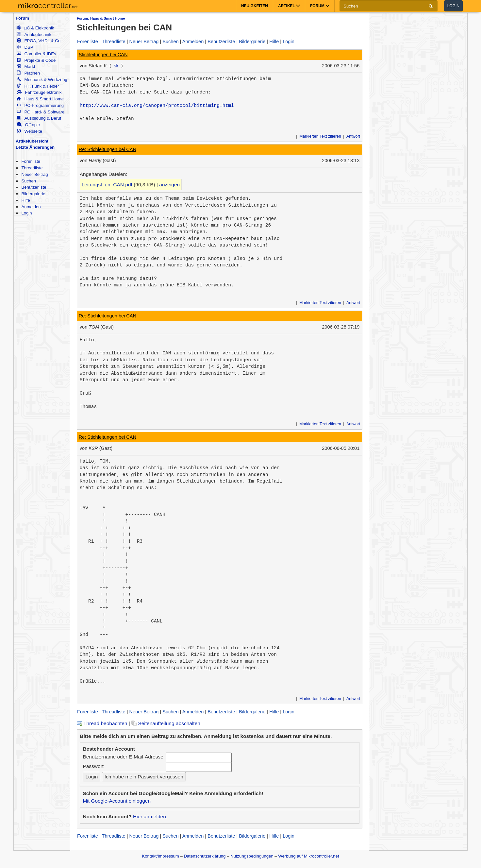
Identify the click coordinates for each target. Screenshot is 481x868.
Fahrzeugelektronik (39, 92)
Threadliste (32, 168)
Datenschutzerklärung (205, 856)
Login (453, 6)
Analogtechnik (34, 34)
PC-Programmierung (40, 105)
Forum (22, 18)
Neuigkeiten (255, 6)
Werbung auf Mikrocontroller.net (308, 856)
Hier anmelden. (150, 817)
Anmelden (31, 207)
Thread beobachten (102, 723)
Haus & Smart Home (40, 99)
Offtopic (28, 125)
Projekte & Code (36, 60)
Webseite (29, 131)
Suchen (29, 181)
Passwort (93, 766)
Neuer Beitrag (34, 174)
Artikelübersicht (32, 141)
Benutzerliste (34, 187)
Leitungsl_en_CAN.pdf (107, 185)
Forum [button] (320, 6)
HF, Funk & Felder (38, 86)
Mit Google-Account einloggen (117, 801)
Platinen (28, 73)
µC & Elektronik (35, 28)
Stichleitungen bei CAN (103, 55)
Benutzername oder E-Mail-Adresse (123, 757)
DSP (25, 47)
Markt (26, 67)
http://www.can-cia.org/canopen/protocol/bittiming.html (157, 106)
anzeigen (169, 185)
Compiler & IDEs (36, 54)
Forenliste (31, 161)
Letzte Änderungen (35, 147)
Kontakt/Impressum (160, 856)
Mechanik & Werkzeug (42, 80)
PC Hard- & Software (41, 112)
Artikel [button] (289, 6)
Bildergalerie (33, 194)
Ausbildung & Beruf (39, 118)
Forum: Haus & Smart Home (101, 18)
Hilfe (25, 200)
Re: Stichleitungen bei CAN (108, 149)
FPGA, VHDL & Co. (39, 41)
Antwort (353, 136)
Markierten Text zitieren (320, 136)
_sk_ (116, 66)
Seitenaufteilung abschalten (166, 723)
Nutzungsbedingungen (252, 856)
